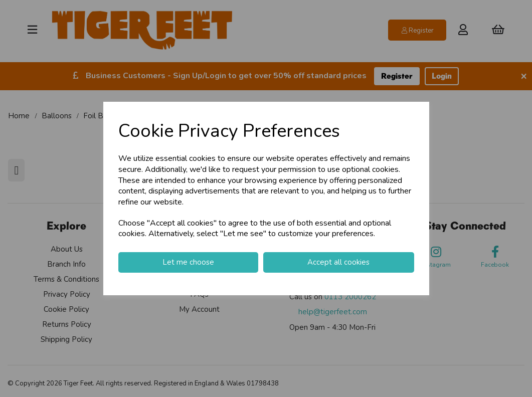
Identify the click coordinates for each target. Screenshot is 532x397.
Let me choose (188, 262)
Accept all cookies (338, 262)
